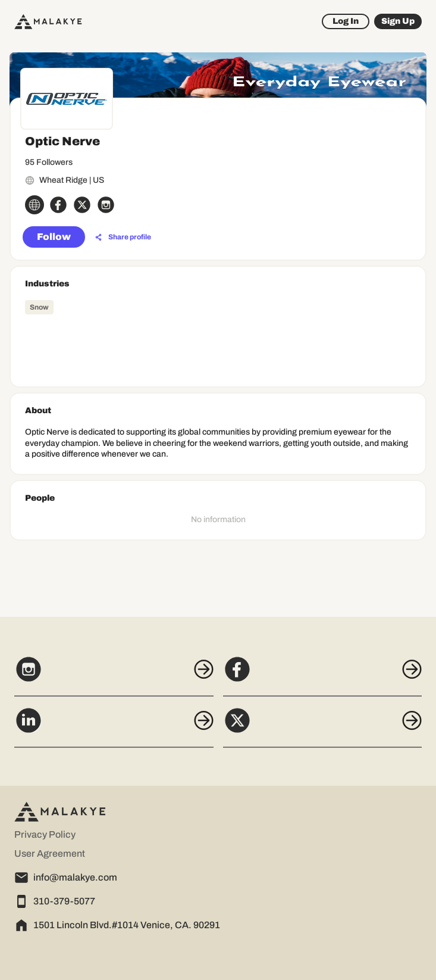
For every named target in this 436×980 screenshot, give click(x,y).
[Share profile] (123, 238)
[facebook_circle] (58, 205)
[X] (323, 727)
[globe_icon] (34, 205)
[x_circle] (82, 205)
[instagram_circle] (106, 205)
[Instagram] (114, 676)
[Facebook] (323, 676)
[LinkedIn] (114, 727)
